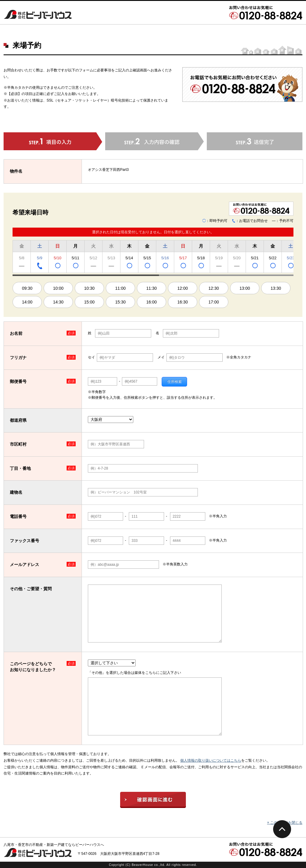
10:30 (89, 288)
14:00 (27, 302)
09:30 (27, 288)
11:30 (151, 288)
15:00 (89, 302)
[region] (153, 257)
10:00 (58, 288)
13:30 (276, 288)
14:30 (58, 302)
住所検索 (175, 382)
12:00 (182, 288)
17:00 (214, 302)
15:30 (120, 302)
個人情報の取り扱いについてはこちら (211, 760)
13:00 (245, 288)
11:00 (120, 288)
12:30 (214, 288)
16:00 (151, 302)
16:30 (182, 302)
